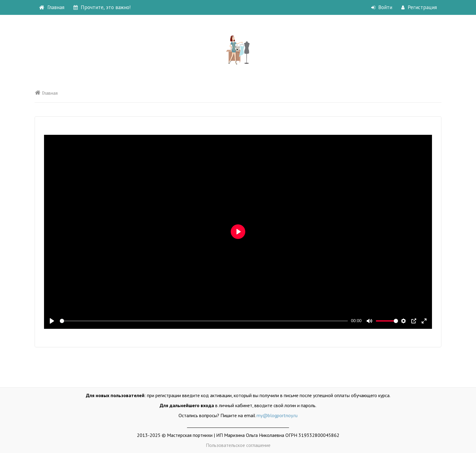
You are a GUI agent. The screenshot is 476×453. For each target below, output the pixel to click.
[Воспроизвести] (52, 321)
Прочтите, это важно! (102, 7)
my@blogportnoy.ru (277, 415)
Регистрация (419, 7)
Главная (52, 7)
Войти (382, 7)
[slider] (204, 321)
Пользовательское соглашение (238, 445)
